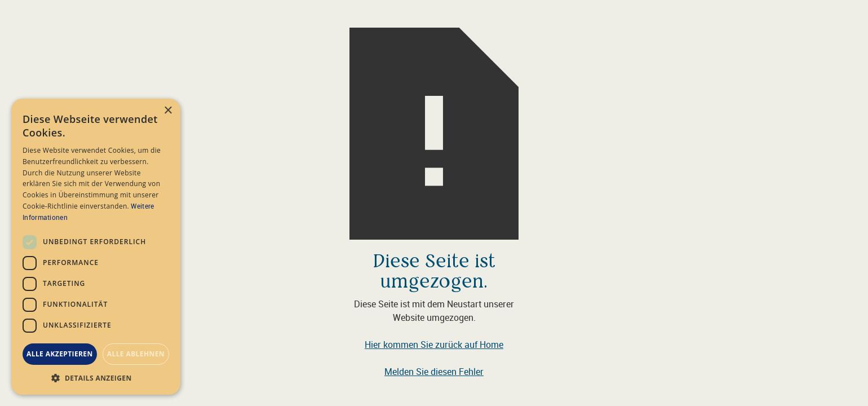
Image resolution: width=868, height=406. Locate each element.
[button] (96, 378)
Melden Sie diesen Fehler (434, 372)
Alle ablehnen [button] (136, 354)
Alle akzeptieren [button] (60, 354)
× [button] (168, 111)
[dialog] (96, 247)
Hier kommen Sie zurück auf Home (434, 345)
